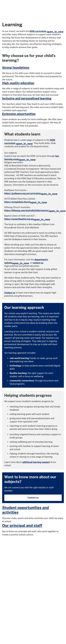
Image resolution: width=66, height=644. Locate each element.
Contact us (10, 293)
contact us (38, 263)
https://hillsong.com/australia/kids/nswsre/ (35, 211)
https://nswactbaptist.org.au (27, 219)
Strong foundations (16, 68)
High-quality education (18, 83)
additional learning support (36, 462)
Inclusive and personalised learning (27, 98)
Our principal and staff (22, 525)
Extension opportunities (19, 114)
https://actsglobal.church (26, 202)
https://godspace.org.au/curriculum (31, 193)
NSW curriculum (47, 31)
